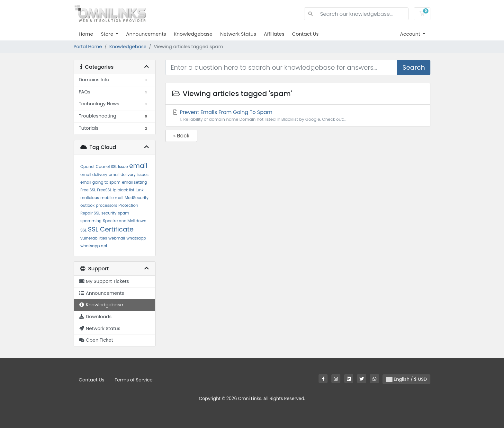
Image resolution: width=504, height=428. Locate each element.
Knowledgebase (193, 34)
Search (414, 67)
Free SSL (88, 190)
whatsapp (136, 238)
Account (411, 34)
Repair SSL (90, 213)
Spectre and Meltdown (125, 221)
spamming (91, 221)
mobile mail (112, 198)
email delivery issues (129, 175)
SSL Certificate (111, 229)
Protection (128, 205)
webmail (117, 238)
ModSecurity (137, 198)
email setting (134, 182)
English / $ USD (406, 379)
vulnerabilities (94, 238)
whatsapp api (94, 246)
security (109, 213)
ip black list (124, 190)
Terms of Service (134, 380)
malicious (90, 198)
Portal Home (88, 47)
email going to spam (100, 182)
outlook (87, 205)
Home (86, 34)
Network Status (238, 34)
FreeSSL (104, 190)
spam (124, 213)
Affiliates (274, 34)
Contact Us (306, 34)
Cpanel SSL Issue (112, 166)
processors (107, 205)
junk (140, 190)
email (138, 166)
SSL (83, 230)
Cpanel (87, 166)
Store (108, 34)
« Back (181, 136)
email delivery (94, 175)
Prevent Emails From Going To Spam (298, 115)
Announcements (146, 34)
